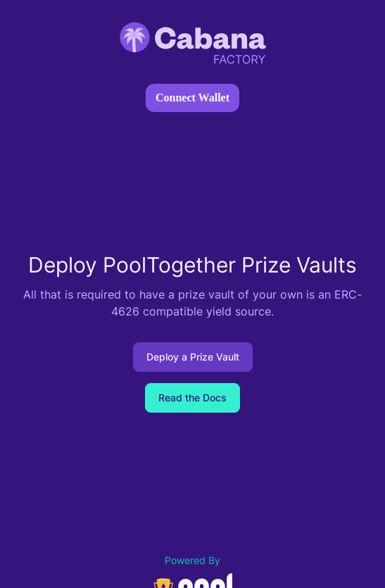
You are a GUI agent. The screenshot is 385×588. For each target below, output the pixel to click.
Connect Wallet (192, 98)
